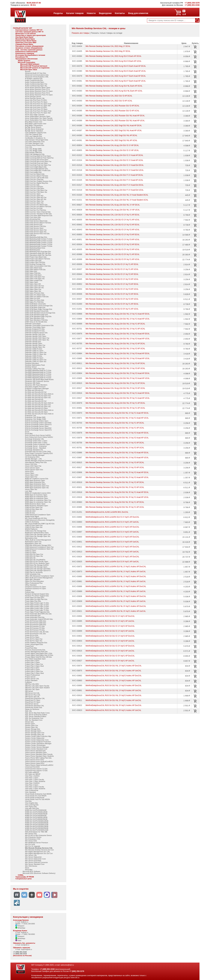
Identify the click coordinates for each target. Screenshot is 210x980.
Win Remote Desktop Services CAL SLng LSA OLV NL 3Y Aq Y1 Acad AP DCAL (118, 393)
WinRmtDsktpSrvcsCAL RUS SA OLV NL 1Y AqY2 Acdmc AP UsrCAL (113, 681)
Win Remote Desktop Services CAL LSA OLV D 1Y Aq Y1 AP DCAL (112, 215)
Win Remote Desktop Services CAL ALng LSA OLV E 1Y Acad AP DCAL (114, 155)
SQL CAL (28, 711)
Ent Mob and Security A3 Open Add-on (39, 394)
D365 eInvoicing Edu (33, 219)
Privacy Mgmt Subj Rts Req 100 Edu (38, 657)
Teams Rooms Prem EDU (34, 760)
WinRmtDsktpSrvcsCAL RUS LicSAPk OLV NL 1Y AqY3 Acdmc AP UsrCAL (116, 591)
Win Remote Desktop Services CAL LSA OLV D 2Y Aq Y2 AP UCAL (112, 249)
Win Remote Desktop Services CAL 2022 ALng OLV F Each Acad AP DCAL (116, 76)
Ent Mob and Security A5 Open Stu (38, 407)
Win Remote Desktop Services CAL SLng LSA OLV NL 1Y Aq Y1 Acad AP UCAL (118, 319)
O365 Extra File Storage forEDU (37, 565)
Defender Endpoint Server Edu (36, 333)
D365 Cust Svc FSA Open (35, 188)
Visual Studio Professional (35, 798)
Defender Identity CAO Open (36, 336)
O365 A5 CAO (30, 511)
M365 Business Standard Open (37, 506)
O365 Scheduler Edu (33, 574)
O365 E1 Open (31, 551)
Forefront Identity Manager (35, 455)
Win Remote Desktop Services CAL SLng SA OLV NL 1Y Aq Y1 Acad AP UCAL (117, 418)
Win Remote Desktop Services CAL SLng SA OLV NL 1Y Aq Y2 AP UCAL (115, 448)
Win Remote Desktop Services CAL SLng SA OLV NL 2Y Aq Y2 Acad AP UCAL (117, 477)
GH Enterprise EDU (32, 457)
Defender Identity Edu (33, 342)
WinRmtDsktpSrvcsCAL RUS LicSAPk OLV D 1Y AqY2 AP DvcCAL (112, 527)
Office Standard (31, 585)
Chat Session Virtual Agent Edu (37, 140)
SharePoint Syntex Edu (34, 707)
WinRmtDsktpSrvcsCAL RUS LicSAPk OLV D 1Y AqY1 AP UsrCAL (112, 522)
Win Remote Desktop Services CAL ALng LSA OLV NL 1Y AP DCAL (113, 205)
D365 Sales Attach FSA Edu (35, 270)
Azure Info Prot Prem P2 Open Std (38, 113)
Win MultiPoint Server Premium (37, 843)
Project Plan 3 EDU (32, 661)
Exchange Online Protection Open (37, 444)
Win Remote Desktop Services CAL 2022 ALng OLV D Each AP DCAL (113, 56)
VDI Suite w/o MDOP (33, 774)
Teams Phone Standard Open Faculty (39, 754)
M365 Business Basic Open (35, 504)
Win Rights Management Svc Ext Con (39, 853)
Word (27, 868)
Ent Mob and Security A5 (34, 399)
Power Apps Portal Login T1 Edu (37, 603)
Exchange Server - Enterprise (36, 446)
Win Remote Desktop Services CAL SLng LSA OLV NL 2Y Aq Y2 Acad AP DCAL (118, 373)
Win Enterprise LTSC (33, 839)
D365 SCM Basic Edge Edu (35, 307)
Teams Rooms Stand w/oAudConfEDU (39, 765)
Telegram (20, 926)
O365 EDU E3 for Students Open (37, 563)
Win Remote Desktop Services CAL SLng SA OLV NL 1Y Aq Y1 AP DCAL (115, 423)
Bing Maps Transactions (34, 125)
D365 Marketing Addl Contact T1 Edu (39, 239)
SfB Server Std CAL (32, 697)
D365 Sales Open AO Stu (34, 288)
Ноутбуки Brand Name (24, 37)
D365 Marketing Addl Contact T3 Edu (39, 243)
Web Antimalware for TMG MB (36, 832)
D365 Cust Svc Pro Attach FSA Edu (38, 206)
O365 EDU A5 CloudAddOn (35, 560)
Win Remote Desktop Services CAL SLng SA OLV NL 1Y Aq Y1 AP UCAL (115, 428)
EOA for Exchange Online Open (37, 421)
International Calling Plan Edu (36, 462)
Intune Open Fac (31, 477)
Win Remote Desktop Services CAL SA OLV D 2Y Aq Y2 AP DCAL (112, 294)
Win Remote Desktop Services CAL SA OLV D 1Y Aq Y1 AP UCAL (112, 269)
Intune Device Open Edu (34, 470)
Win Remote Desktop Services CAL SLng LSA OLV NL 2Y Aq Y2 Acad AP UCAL (118, 378)
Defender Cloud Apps (33, 324)
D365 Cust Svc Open (33, 194)
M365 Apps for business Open (36, 495)
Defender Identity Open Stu (35, 347)
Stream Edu (29, 722)
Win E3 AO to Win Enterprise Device (38, 835)
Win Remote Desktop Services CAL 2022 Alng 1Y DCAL (108, 46)
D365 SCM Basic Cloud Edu (35, 304)
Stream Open (30, 724)
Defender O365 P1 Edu (34, 349)
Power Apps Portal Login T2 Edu (37, 605)
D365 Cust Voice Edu (33, 217)
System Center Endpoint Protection (38, 742)
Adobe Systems (24, 61)
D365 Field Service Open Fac (36, 230)
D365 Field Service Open (34, 228)
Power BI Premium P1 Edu (35, 626)
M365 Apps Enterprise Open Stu (37, 488)
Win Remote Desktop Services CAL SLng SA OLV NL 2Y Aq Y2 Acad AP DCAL (117, 472)
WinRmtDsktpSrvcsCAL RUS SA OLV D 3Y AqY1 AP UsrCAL (110, 661)
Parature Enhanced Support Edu (37, 594)
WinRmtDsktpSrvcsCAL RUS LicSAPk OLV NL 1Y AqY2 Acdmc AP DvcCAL (116, 576)
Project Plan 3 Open (32, 662)
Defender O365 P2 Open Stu (36, 361)
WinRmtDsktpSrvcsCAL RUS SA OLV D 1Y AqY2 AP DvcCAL (110, 626)
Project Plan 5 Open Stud (34, 673)
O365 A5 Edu (30, 513)
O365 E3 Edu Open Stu (34, 527)
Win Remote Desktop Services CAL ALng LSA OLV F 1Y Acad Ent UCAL (115, 190)
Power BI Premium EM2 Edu (36, 623)
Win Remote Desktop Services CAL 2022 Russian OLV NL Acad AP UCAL (115, 121)
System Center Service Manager (37, 747)
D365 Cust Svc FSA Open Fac (36, 190)
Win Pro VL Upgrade (33, 846)
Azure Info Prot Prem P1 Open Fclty (38, 104)
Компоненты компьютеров (26, 52)
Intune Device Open (32, 468)
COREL (21, 875)
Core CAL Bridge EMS (33, 149)
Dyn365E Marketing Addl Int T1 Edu (38, 370)
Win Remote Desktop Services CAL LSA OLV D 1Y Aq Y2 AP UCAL (112, 230)
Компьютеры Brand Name (26, 41)
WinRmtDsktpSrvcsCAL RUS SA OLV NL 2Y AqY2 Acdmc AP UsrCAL (113, 700)
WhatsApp (20, 928)
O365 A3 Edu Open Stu (34, 509)
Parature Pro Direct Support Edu (37, 596)
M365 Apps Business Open (35, 480)
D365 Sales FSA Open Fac (35, 277)
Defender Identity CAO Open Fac (37, 338)
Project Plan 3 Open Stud (34, 666)
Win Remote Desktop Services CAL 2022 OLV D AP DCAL (109, 96)
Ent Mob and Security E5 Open (36, 412)
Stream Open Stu (31, 727)
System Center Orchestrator (35, 745)
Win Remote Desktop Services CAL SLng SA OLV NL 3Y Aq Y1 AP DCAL (115, 502)
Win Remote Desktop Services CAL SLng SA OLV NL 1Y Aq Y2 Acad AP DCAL (117, 433)
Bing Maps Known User (34, 122)
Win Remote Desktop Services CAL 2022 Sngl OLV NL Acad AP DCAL (114, 126)
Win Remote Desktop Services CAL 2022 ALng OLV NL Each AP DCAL (114, 86)
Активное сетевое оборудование (29, 48)
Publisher (28, 682)
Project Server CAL (32, 679)
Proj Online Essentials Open (35, 659)
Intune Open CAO (32, 475)
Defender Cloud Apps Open (35, 327)
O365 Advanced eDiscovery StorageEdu (40, 520)
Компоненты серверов (25, 53)
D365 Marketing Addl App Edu (36, 237)
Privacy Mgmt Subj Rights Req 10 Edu (39, 655)
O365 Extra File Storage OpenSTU (38, 570)
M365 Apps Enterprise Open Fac (37, 486)
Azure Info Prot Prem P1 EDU (36, 100)
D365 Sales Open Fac (33, 289)
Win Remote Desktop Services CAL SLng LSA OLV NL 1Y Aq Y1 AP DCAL (115, 324)
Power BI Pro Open (32, 637)
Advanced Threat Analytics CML (37, 77)
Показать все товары (80, 33)
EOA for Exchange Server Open (37, 426)
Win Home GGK (31, 841)
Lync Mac (29, 491)
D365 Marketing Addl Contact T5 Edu (39, 246)
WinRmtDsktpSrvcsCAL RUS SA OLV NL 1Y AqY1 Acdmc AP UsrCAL (113, 671)
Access (28, 71)
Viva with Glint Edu (32, 808)
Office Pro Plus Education (34, 581)
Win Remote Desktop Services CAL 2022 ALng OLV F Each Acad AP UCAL (116, 81)
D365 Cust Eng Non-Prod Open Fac (38, 161)
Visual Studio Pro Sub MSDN (36, 796)
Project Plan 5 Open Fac (34, 671)
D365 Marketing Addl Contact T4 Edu (39, 244)
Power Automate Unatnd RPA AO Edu (39, 619)
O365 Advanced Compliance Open (38, 515)
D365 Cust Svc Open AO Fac (36, 197)
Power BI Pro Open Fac (34, 639)
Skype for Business (32, 709)
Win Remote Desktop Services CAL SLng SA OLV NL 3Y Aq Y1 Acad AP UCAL (117, 497)
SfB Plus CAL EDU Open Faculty (37, 686)
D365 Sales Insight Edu (34, 280)
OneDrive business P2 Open (35, 589)
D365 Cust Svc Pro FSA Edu (36, 210)
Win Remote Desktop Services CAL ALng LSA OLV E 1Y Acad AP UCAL (114, 160)
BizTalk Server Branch (33, 127)
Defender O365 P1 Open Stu (36, 354)
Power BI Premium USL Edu (35, 634)
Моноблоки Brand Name (25, 39)
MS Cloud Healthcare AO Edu (36, 518)
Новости (91, 13)
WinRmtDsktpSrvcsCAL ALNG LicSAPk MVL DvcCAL (107, 512)
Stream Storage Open (33, 731)
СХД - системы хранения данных (29, 50)
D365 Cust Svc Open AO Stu (36, 199)
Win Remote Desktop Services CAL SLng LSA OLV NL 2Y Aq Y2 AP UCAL (115, 388)
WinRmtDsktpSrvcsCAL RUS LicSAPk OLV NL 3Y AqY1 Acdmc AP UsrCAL (116, 611)
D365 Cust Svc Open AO (34, 196)
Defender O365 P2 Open (34, 358)
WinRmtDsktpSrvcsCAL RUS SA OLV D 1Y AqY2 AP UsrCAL (110, 631)
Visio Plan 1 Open (32, 778)
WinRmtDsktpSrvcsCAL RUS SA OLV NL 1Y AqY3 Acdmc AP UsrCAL (113, 690)
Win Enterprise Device (33, 837)
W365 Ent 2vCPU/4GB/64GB (36, 816)
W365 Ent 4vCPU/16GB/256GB (37, 823)
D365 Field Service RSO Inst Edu (37, 234)
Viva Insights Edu (31, 803)
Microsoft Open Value (29, 70)
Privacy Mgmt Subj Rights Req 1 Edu (39, 653)
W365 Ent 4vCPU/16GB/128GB (37, 821)
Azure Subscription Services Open (38, 116)
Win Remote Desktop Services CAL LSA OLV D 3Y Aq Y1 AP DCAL (112, 254)
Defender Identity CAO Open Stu (37, 340)
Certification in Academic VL (35, 138)
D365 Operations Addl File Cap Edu (38, 255)
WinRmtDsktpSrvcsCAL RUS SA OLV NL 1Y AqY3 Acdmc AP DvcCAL (113, 686)
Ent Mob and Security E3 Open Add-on (39, 410)
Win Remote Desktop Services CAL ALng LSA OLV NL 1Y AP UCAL (113, 210)
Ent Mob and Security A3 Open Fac (38, 396)
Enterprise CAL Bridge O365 (35, 419)
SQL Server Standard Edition (36, 716)
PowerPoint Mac (31, 648)
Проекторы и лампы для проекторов (31, 35)
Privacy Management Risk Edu (36, 652)
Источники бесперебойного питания (30, 55)
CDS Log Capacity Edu (34, 136)
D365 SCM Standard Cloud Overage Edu (40, 313)
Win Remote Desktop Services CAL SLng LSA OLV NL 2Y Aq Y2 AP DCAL (115, 383)
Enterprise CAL (31, 416)
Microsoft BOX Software (31, 871)
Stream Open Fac (32, 725)
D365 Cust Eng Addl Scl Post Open (38, 156)
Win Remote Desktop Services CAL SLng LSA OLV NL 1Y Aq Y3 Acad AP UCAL (118, 358)
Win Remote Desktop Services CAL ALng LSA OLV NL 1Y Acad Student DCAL (117, 195)
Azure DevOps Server (33, 97)
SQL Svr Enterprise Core (34, 718)
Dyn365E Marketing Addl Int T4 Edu (38, 376)
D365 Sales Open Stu (33, 291)
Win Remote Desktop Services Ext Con (39, 850)
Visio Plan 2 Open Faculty (34, 787)
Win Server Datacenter (33, 857)
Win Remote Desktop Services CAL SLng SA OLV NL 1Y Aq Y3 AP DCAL (115, 463)
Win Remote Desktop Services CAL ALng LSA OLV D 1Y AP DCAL (112, 145)
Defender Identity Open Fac (35, 345)
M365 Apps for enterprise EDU (36, 497)
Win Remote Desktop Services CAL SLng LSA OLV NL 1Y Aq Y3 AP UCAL (115, 368)
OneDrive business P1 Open (35, 587)
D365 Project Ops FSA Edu (35, 262)
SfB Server (29, 691)
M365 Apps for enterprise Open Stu (38, 502)
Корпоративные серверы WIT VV (29, 30)
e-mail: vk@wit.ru (22, 932)
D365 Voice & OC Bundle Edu (36, 322)
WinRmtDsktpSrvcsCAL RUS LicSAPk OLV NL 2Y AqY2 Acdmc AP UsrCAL (116, 601)
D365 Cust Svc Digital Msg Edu (37, 183)
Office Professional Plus (34, 583)
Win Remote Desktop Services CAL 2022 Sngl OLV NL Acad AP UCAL (114, 130)
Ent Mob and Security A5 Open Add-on (39, 403)
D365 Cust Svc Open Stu (34, 203)
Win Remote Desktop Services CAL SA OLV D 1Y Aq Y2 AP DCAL (112, 274)
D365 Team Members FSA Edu (36, 320)
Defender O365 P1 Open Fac (36, 352)
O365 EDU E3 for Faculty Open (37, 561)
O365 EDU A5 (30, 558)
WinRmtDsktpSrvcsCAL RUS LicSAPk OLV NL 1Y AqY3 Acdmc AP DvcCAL (116, 586)
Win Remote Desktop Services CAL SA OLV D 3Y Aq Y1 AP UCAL (112, 309)
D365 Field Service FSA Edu (35, 226)
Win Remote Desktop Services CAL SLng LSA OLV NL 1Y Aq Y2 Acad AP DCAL (118, 334)
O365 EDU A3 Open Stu (34, 556)
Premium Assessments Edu (35, 650)
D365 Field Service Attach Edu (36, 221)
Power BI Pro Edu (32, 635)
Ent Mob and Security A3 (34, 390)
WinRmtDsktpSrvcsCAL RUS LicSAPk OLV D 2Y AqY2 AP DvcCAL (112, 547)
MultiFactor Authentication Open (37, 533)
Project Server (30, 677)
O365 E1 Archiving (32, 522)
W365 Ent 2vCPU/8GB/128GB (36, 817)
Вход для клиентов (138, 13)
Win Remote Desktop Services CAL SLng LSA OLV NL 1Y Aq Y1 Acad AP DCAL (118, 314)
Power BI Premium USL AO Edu (37, 632)
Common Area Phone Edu (35, 145)
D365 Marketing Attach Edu (35, 248)
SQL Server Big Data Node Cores (37, 713)
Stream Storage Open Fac (35, 733)
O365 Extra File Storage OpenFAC (38, 569)
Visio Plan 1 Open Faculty (34, 780)
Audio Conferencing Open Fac (36, 84)
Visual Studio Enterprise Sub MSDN (38, 794)
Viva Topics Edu (31, 807)
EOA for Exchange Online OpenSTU (38, 425)
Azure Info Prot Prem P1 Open (36, 102)
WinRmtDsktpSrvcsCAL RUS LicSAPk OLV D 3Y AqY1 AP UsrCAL (112, 562)
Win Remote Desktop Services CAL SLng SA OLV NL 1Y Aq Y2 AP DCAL (115, 443)
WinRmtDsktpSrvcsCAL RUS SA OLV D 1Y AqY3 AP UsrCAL (110, 641)
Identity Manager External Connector (38, 461)
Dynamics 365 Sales (33, 383)
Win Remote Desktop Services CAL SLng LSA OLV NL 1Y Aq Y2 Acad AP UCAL (118, 339)
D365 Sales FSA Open (33, 275)
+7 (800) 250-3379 (20, 954)
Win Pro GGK (30, 844)
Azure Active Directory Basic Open (38, 88)
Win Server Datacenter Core (35, 859)
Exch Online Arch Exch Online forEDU (39, 437)
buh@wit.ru (25, 945)
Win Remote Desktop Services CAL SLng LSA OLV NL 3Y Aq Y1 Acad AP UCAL (118, 398)
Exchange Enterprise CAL (35, 439)
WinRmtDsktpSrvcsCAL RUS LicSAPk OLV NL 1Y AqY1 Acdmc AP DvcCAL (116, 567)
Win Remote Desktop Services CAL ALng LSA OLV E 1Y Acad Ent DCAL (115, 165)
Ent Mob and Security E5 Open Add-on (39, 414)
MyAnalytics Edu (31, 538)
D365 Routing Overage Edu (35, 264)
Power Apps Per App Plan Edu (36, 599)
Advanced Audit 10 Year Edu (35, 73)
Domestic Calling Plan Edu (35, 369)
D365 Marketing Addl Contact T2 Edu (39, 241)
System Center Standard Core (36, 749)
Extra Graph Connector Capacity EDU (39, 453)
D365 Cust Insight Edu (33, 172)
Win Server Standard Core (35, 864)
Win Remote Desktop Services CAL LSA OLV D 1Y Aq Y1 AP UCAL (112, 220)
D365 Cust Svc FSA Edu (34, 187)
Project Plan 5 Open (32, 670)
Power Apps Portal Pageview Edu (37, 612)
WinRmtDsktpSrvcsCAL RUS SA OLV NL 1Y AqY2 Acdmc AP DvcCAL (113, 676)
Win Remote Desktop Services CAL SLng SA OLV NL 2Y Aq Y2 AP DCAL (115, 482)
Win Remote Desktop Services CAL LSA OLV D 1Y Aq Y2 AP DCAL (112, 225)
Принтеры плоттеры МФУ (26, 42)
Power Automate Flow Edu (35, 617)
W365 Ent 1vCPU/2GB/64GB (36, 810)
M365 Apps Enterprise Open (35, 484)
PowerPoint (29, 646)
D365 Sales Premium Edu (35, 293)
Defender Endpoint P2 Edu (35, 331)
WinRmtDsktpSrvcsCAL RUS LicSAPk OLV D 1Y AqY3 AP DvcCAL (112, 537)
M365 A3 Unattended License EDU (38, 493)
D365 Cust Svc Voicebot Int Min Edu (38, 214)
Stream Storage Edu (33, 729)
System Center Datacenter (35, 738)
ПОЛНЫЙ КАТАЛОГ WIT (23, 28)
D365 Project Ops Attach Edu (36, 257)
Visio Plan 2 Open (32, 785)
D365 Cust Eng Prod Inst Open (36, 163)
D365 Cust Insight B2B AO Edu (36, 169)
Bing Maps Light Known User (36, 124)
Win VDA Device (31, 866)
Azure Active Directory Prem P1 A (37, 89)
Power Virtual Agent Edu (34, 644)
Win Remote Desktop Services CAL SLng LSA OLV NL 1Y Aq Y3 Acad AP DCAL (118, 353)
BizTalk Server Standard (34, 131)
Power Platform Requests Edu (36, 643)
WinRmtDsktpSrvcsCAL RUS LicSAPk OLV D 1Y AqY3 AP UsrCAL (112, 542)
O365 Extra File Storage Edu (36, 531)
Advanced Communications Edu (37, 75)
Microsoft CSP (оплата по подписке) (35, 68)
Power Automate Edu (33, 616)
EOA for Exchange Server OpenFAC (38, 428)
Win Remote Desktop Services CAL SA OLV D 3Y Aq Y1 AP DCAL (112, 304)
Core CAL (29, 147)
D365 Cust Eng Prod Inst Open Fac (38, 165)
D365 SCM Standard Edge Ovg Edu (38, 316)
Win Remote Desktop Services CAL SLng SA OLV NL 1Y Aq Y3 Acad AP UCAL (117, 458)
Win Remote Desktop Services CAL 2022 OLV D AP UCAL (109, 101)
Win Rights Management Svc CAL (37, 852)
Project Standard (31, 680)
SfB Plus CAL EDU (32, 684)
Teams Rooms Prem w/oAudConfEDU (39, 762)
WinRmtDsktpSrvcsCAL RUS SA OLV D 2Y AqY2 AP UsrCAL (110, 651)
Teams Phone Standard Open (36, 752)
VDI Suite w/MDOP (32, 772)
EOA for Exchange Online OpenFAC (38, 423)
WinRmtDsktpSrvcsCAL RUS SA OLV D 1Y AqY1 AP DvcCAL (110, 616)
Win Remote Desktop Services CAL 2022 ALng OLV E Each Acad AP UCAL (116, 71)
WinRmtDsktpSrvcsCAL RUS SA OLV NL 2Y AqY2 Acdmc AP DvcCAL (113, 695)
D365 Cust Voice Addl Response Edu (39, 215)
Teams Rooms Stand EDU (35, 763)
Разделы (58, 13)
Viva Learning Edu (32, 805)
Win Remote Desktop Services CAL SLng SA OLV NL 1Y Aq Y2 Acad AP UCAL (117, 438)
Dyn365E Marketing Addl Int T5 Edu (38, 378)
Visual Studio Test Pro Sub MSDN (37, 799)
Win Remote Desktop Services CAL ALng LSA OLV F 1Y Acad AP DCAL (114, 175)
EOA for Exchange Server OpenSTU (38, 430)
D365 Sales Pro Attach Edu (35, 295)
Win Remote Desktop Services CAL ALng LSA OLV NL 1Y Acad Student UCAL (117, 200)
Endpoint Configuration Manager (37, 388)
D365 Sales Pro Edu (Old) (35, 300)
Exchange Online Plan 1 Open (36, 441)
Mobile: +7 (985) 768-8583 (25, 934)
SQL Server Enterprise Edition (36, 715)
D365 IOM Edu (31, 235)
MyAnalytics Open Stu (33, 543)
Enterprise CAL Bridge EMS (35, 417)
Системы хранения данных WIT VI (29, 32)
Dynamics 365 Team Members (36, 385)
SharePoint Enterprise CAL (35, 698)
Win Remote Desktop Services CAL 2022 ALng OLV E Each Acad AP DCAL (116, 66)
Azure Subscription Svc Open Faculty (39, 118)
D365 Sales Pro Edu (33, 298)
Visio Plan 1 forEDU (32, 776)
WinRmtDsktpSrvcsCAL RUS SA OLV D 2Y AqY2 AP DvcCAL (110, 646)
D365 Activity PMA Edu (34, 152)
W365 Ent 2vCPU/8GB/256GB (36, 819)
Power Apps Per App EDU (35, 598)
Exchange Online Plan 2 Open (36, 443)
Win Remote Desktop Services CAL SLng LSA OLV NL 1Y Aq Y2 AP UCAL (115, 349)
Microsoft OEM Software (30, 64)
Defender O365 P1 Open (34, 351)
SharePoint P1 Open (33, 700)
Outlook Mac (30, 592)
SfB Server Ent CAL (32, 693)
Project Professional (32, 675)
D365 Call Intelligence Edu (35, 154)
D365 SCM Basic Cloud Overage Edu (39, 306)
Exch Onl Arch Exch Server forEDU (38, 435)
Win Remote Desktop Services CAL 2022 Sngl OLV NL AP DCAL (111, 135)
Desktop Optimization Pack (35, 365)
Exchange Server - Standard (35, 448)
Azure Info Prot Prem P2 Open (36, 109)
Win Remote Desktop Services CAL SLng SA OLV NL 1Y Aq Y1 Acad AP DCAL (117, 413)
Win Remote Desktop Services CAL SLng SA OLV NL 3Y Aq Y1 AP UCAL (115, 507)
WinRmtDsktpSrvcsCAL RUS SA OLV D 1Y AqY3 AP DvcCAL (110, 636)
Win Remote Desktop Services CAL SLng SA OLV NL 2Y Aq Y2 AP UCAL (115, 487)
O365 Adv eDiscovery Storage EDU (38, 545)
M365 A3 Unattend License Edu (37, 479)
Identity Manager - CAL (34, 459)
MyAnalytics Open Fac (33, 542)
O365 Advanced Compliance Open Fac (39, 547)
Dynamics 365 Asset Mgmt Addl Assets (39, 379)
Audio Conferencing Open (35, 82)
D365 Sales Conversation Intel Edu (38, 266)
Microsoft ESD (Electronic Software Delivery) (39, 873)
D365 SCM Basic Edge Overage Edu (39, 309)
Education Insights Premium (35, 387)
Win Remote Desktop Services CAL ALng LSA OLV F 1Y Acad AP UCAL (114, 180)
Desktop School (31, 367)
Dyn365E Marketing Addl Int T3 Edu (38, 374)
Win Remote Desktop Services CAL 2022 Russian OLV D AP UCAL (112, 111)
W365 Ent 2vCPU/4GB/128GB (36, 812)
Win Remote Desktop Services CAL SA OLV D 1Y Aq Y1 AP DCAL (112, 264)
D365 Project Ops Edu (33, 261)
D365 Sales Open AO (33, 284)
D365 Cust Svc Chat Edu (34, 179)
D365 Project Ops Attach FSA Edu (38, 259)
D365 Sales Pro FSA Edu (34, 302)
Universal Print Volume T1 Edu (36, 769)
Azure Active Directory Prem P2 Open (39, 95)
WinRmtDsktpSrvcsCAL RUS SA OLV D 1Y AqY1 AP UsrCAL (110, 621)
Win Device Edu (31, 834)
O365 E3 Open (31, 552)
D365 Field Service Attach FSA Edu (38, 223)
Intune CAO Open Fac (33, 466)
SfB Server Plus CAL (33, 695)
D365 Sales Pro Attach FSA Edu (37, 297)
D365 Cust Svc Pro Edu (34, 208)
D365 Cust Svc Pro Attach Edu (36, 205)
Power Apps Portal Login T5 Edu (37, 610)
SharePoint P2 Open (33, 702)
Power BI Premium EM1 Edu (36, 621)
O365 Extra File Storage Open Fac (38, 534)
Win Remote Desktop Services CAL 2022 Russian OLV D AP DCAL (112, 106)
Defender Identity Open (34, 343)
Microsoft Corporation (27, 62)
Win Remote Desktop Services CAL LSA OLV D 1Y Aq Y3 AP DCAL (112, 235)
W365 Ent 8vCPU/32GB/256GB (37, 828)
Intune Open (30, 473)
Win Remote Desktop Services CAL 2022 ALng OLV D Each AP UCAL (113, 61)
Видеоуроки (105, 13)
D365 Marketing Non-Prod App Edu (38, 252)
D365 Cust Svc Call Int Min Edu (37, 178)
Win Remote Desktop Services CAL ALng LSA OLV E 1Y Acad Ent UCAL (115, 170)
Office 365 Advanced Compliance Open (39, 576)
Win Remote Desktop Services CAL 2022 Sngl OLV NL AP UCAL (111, 140)
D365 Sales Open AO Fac (35, 286)
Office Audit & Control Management (38, 540)
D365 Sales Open (32, 282)
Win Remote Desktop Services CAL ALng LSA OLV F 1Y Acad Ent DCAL (115, 185)
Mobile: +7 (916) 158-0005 (25, 924)
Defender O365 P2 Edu (34, 356)
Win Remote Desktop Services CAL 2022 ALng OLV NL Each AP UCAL (114, 91)
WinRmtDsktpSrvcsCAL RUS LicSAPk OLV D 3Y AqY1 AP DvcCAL (112, 557)
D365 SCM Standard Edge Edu (37, 315)
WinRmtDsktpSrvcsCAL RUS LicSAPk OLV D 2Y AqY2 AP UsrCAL (112, 552)
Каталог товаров (75, 13)
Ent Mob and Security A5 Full (36, 401)
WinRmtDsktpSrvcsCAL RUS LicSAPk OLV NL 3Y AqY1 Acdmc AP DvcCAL (116, 606)
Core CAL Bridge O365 (34, 151)
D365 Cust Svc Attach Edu (35, 174)
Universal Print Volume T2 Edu (36, 771)
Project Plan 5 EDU (32, 668)
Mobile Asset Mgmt (32, 516)
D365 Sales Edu (31, 271)
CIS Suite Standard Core (34, 143)
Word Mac (29, 870)
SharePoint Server (32, 704)
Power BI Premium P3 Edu (35, 630)
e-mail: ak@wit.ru (22, 922)
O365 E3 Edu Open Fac (34, 525)
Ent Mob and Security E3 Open (36, 408)
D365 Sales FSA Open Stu (35, 279)
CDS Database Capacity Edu (36, 133)
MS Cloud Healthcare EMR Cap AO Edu (40, 524)
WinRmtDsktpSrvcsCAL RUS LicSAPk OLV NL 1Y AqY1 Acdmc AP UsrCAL (116, 572)
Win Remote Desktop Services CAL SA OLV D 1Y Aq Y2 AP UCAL (112, 279)
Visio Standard (30, 792)
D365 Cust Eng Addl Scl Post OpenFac (39, 158)
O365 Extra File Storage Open (36, 567)
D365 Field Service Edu (34, 225)
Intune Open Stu (31, 489)
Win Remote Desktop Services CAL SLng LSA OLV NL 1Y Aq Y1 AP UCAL (115, 329)
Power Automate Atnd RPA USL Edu (38, 614)
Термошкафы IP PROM (25, 877)
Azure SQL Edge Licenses (35, 115)
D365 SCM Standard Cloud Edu (37, 311)
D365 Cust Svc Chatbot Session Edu (39, 181)
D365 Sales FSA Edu (33, 273)
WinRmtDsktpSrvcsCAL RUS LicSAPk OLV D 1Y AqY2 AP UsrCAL (112, 532)
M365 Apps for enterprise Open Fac (38, 500)
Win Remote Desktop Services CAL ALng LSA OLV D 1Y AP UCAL (112, 150)
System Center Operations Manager (38, 743)
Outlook (28, 590)
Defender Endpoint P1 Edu (35, 329)
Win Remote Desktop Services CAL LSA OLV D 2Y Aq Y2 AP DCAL (112, 244)
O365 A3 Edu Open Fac (34, 507)
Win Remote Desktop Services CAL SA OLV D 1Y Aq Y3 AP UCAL (112, 289)
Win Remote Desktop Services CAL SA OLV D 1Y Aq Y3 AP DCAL (112, 284)
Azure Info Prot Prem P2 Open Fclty (38, 111)
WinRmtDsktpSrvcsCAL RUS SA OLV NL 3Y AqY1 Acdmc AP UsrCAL (113, 710)
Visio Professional (32, 790)
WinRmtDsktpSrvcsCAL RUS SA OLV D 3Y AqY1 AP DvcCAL (110, 656)
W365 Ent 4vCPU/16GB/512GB (37, 825)
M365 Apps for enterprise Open (37, 498)
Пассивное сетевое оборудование (29, 46)
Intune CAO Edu (31, 464)
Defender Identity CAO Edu (35, 334)
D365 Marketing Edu (33, 250)
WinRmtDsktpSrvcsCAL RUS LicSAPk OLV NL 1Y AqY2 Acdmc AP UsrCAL (116, 581)
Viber (18, 941)
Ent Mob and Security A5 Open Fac (38, 405)
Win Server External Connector (36, 862)
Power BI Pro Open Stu (34, 641)
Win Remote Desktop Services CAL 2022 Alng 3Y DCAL (108, 51)
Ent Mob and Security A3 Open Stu (38, 397)
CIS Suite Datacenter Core (35, 142)
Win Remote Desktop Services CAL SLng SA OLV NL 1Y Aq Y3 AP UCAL (115, 467)
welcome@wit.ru (67, 965)
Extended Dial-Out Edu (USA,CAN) (38, 452)
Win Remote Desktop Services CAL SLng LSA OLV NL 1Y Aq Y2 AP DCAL (115, 344)
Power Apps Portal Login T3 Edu (37, 607)
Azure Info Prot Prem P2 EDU (36, 107)
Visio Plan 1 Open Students (35, 781)
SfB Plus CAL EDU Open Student (37, 688)
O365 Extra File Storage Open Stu (38, 536)
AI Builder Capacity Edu (34, 79)
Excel (27, 432)
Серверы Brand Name (24, 44)
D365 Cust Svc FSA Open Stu (36, 192)
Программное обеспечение (27, 59)
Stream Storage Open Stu (35, 734)
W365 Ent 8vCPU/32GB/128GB (37, 826)
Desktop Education (32, 363)
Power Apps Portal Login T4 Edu (37, 608)
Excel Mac (29, 434)
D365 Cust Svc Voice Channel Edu (38, 212)
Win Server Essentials (33, 861)
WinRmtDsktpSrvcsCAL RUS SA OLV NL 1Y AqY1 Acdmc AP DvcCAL (113, 666)
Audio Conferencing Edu (34, 80)
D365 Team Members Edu (35, 318)
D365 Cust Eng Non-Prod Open (37, 160)
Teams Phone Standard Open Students (39, 756)
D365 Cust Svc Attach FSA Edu (37, 176)
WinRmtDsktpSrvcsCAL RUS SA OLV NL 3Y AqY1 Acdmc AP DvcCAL (113, 705)
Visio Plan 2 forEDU (32, 783)
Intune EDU (29, 471)
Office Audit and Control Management (39, 578)
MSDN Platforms (31, 529)
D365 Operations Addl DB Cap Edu (38, 253)
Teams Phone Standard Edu (35, 751)
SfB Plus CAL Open (32, 689)
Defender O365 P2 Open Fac (36, 360)
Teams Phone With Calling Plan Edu (38, 758)
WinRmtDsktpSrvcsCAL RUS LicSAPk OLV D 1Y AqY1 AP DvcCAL (112, 517)
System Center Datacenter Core (37, 740)
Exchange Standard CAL (34, 450)
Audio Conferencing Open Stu (36, 86)
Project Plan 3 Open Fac (34, 664)
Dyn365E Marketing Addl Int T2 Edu (38, 372)
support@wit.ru (26, 949)
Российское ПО (22, 57)
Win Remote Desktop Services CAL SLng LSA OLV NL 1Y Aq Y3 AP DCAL (115, 363)
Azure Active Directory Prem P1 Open (39, 91)
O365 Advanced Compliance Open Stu (39, 549)
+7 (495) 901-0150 (20, 952)
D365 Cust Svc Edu (32, 185)
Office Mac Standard (33, 580)
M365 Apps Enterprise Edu (35, 482)
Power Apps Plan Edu (33, 601)
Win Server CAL (31, 855)
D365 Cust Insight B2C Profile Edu (38, 170)
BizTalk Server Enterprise (34, 129)
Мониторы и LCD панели (26, 33)
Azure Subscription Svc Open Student (39, 120)
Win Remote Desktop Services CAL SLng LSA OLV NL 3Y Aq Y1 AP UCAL (115, 408)
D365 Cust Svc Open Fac (34, 201)
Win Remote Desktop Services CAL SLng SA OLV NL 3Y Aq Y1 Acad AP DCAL (117, 492)
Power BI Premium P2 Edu (35, 628)
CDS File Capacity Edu (34, 134)
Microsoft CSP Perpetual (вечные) (34, 66)
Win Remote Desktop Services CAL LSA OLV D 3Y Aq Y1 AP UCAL (112, 259)
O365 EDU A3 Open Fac (34, 554)
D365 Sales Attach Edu (34, 268)
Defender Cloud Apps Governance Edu (39, 325)
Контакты (120, 13)
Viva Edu (28, 801)
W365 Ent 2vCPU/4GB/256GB (36, 814)
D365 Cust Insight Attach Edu (36, 167)
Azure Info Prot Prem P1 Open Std (38, 106)
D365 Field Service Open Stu (36, 232)
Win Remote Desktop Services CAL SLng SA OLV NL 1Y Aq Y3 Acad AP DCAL (117, 453)
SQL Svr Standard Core (34, 720)
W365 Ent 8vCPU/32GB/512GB (37, 830)
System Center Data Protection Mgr (38, 736)
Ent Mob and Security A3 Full (36, 392)
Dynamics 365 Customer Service (37, 381)
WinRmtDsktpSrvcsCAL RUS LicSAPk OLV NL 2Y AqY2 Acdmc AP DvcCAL (116, 596)
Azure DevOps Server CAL (35, 98)
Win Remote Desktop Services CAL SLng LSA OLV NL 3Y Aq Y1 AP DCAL (115, 403)
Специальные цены (24, 879)
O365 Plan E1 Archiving (34, 572)
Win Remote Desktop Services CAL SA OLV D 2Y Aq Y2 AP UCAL (112, 299)
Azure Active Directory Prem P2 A (37, 93)
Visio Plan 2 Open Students (35, 789)
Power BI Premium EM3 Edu (36, 625)
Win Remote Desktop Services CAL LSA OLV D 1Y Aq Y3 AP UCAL (112, 240)
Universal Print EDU (32, 767)
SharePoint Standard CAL (35, 706)
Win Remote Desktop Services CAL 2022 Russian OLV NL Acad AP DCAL (115, 116)
